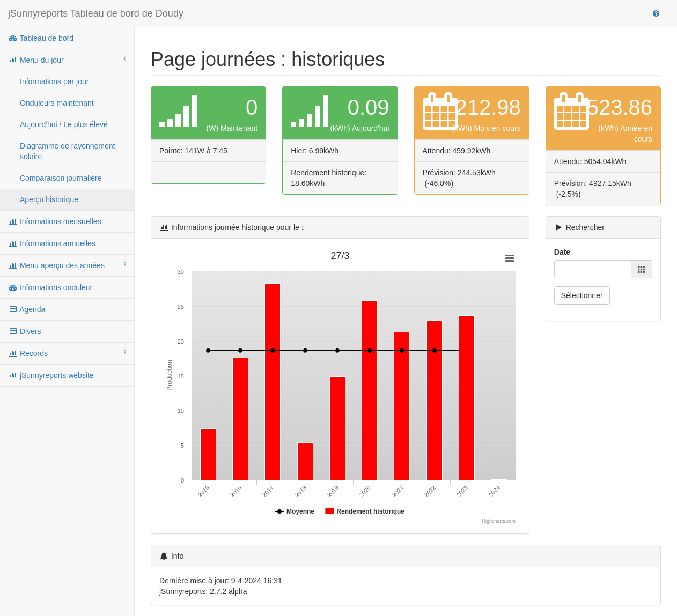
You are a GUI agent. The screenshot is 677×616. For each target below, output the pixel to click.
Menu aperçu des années (67, 265)
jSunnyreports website (51, 375)
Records (67, 353)
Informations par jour (54, 81)
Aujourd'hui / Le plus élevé (64, 124)
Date (562, 252)
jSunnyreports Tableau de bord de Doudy (96, 13)
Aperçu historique (49, 199)
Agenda (27, 309)
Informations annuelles (52, 243)
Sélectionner (582, 295)
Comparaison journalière (61, 178)
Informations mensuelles (55, 221)
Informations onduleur (50, 287)
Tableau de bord (41, 38)
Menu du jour (67, 60)
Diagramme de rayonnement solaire (67, 151)
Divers (25, 331)
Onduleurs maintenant (57, 103)
